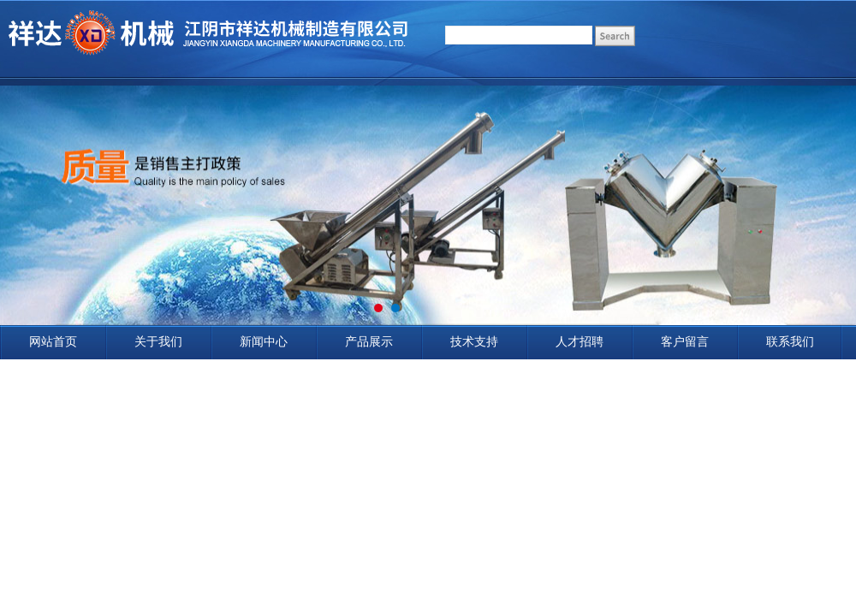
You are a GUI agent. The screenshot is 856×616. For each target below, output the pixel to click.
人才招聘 (580, 342)
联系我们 (790, 342)
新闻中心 (264, 342)
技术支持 (474, 342)
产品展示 (369, 342)
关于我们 (158, 342)
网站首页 (53, 342)
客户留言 (685, 342)
